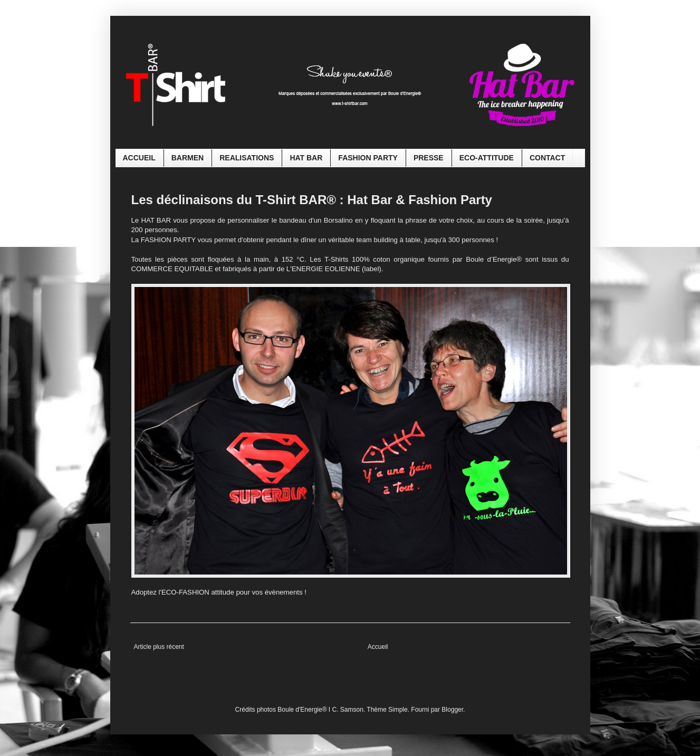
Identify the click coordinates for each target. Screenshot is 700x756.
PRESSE (429, 158)
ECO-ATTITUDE (487, 158)
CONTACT (547, 158)
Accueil (378, 647)
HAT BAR (306, 158)
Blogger (452, 710)
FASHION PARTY (368, 158)
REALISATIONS (247, 158)
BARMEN (188, 158)
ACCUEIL (139, 158)
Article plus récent (159, 647)
